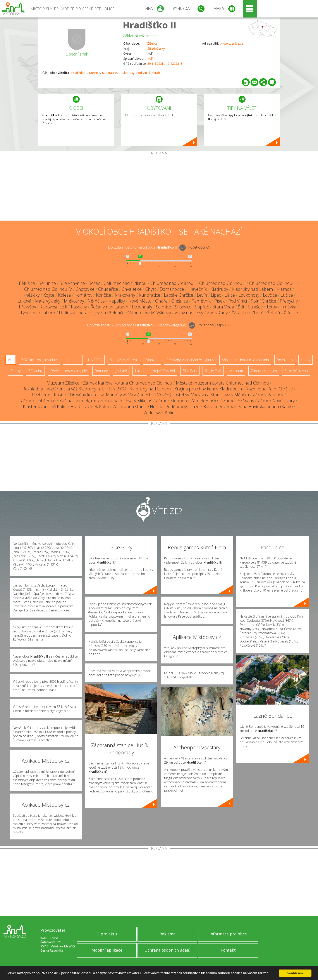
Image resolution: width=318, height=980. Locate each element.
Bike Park (190, 371)
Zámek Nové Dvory (276, 401)
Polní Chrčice (263, 301)
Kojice (49, 295)
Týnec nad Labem (38, 313)
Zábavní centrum (264, 371)
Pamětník (201, 301)
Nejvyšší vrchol (164, 371)
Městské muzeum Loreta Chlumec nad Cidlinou (222, 383)
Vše (11, 360)
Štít (241, 307)
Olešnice (180, 301)
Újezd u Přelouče (108, 313)
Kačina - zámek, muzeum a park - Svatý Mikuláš (106, 401)
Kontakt (228, 950)
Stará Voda (223, 307)
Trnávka (289, 307)
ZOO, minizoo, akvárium (39, 360)
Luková (25, 301)
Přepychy (289, 301)
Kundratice (109, 73)
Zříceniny (35, 371)
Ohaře (161, 301)
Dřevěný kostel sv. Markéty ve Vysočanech (111, 395)
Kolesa (64, 295)
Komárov (83, 295)
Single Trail (213, 371)
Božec (94, 283)
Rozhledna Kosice (49, 395)
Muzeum (236, 371)
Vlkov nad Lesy (189, 313)
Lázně (140, 371)
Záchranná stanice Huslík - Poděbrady (150, 406)
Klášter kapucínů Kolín (45, 406)
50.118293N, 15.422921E (165, 64)
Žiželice (152, 43)
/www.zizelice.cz (232, 43)
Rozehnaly (142, 307)
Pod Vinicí (143, 73)
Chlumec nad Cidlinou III (273, 283)
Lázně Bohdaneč (207, 406)
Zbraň (156, 73)
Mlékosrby (74, 301)
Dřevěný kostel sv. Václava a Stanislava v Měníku (202, 395)
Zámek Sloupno (171, 401)
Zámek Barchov (268, 395)
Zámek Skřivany (239, 401)
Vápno (135, 313)
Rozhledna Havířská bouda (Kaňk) (260, 406)
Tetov (272, 307)
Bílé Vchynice (72, 283)
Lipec (216, 295)
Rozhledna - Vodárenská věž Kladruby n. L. (64, 389)
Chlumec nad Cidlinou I (173, 283)
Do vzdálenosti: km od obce (142, 247)
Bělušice (27, 283)
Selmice (163, 307)
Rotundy (101, 371)
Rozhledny (285, 360)
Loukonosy (127, 73)
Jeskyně (121, 371)
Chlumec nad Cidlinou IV (48, 289)
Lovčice (270, 295)
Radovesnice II (53, 307)
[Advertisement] (159, 188)
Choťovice (85, 289)
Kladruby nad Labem (252, 289)
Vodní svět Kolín (159, 412)
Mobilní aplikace (107, 950)
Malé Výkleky (48, 301)
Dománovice (172, 289)
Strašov (255, 307)
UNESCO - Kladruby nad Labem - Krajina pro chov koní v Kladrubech (176, 389)
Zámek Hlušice (205, 401)
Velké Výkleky (158, 313)
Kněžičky (31, 295)
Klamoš (284, 289)
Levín (202, 295)
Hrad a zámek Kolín (90, 406)
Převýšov (28, 307)
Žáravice (240, 313)
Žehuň (274, 313)
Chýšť (151, 289)
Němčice (96, 301)
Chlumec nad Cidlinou (125, 283)
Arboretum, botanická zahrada (245, 360)
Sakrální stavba (296, 371)
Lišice (230, 295)
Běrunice (47, 283)
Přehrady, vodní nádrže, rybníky (190, 360)
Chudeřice (108, 289)
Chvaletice (132, 289)
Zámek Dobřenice (38, 401)
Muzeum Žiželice (63, 383)
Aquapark (73, 360)
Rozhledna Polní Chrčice (269, 389)
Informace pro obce (228, 934)
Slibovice (183, 307)
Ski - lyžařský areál (124, 360)
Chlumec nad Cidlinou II (222, 283)
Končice (95, 73)
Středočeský (156, 48)
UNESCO (95, 360)
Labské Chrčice (179, 295)
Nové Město (140, 301)
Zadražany (217, 313)
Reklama (168, 934)
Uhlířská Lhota (73, 313)
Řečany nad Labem (109, 307)
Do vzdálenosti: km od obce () (137, 325)
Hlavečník (197, 289)
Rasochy (79, 307)
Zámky (15, 371)
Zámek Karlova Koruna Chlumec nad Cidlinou (128, 383)
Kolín (151, 58)
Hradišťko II (150, 25)
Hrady (305, 360)
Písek (219, 301)
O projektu (107, 934)
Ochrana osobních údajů (167, 950)
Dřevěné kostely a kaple (69, 371)
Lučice (287, 295)
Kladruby (219, 289)
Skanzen (152, 360)
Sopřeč (202, 307)
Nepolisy (117, 301)
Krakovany (125, 295)
